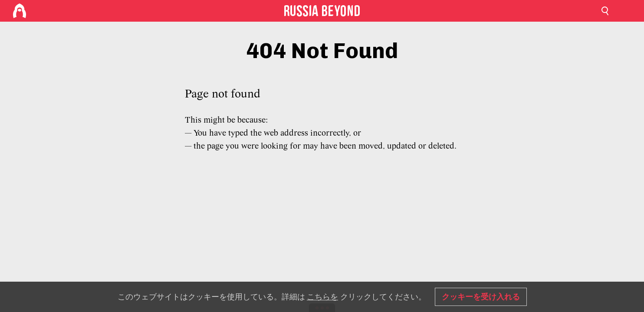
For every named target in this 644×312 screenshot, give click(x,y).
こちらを (322, 297)
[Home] (20, 11)
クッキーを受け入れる (481, 297)
